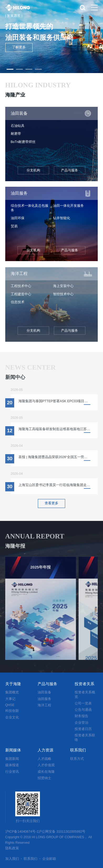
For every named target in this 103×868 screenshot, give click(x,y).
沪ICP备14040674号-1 (22, 832)
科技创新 (12, 711)
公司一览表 (83, 703)
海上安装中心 (63, 288)
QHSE (10, 705)
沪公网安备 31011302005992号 (62, 832)
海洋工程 (44, 705)
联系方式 (77, 759)
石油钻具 (18, 126)
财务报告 (81, 716)
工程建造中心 (21, 296)
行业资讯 (12, 772)
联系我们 (30, 859)
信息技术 (18, 304)
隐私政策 (12, 848)
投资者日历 (83, 729)
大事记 (10, 699)
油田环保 (18, 218)
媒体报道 (12, 765)
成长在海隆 (46, 772)
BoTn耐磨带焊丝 (23, 142)
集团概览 (12, 692)
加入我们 (12, 859)
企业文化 (12, 717)
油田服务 (44, 699)
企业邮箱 (49, 859)
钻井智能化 (62, 218)
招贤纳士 (44, 778)
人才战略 (44, 759)
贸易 (14, 226)
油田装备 (44, 692)
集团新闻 (12, 759)
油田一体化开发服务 (68, 206)
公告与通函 (83, 710)
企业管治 (81, 723)
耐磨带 (16, 134)
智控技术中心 (63, 296)
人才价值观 (46, 765)
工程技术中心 (21, 288)
